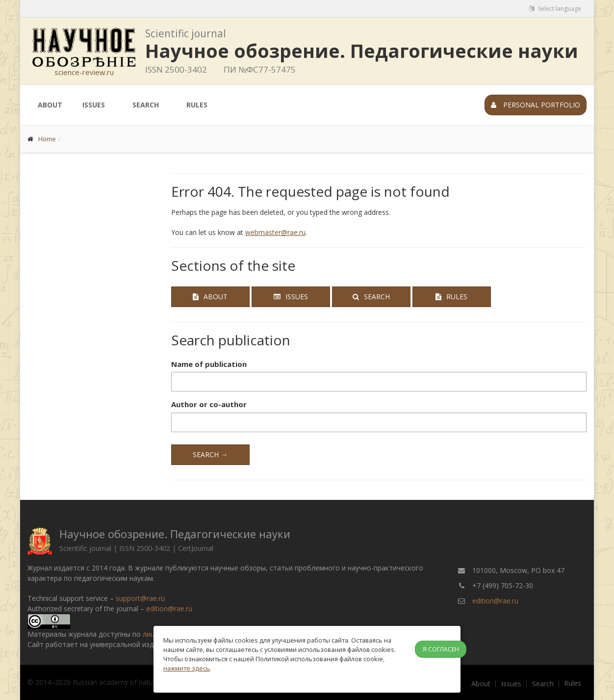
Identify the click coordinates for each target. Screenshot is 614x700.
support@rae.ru (140, 598)
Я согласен (441, 649)
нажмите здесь (187, 668)
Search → (210, 454)
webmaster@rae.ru (275, 232)
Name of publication (209, 364)
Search (146, 105)
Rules (197, 105)
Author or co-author (209, 404)
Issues (94, 105)
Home (47, 139)
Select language (555, 9)
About (50, 105)
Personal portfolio (536, 105)
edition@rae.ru (169, 609)
